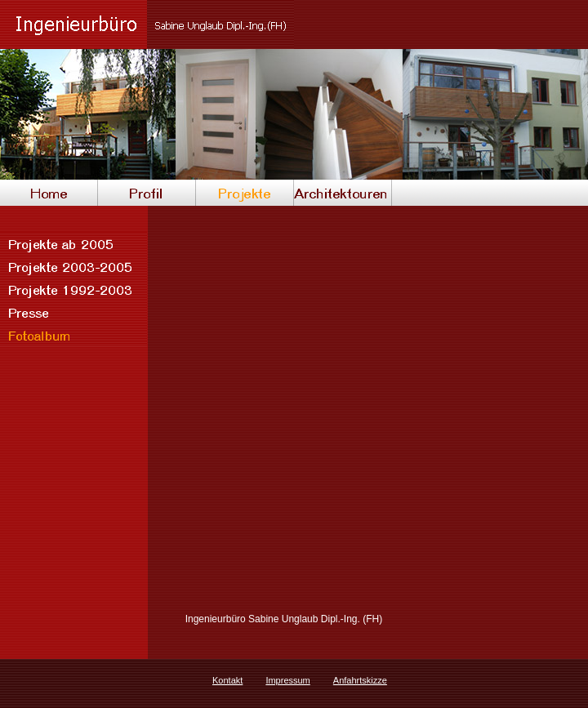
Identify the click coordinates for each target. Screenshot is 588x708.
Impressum (287, 680)
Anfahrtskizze (360, 680)
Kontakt (227, 680)
